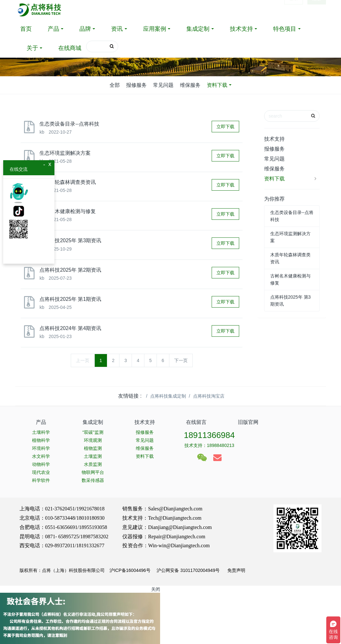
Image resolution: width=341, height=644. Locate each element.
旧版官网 (248, 422)
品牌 (85, 29)
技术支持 (241, 29)
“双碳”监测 (93, 432)
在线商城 (70, 48)
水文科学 (41, 456)
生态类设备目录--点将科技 (69, 124)
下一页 (181, 360)
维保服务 (190, 85)
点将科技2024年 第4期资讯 (70, 328)
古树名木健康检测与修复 (68, 211)
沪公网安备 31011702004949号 (188, 570)
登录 (294, 10)
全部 (115, 85)
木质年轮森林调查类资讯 (68, 182)
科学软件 (41, 480)
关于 (32, 48)
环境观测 (93, 440)
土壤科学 (41, 432)
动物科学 (41, 464)
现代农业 (41, 472)
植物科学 (41, 440)
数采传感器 (93, 480)
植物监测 (93, 448)
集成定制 (198, 29)
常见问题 (163, 85)
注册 (317, 10)
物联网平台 (93, 472)
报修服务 (136, 85)
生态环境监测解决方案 (65, 153)
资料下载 (217, 85)
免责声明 (236, 570)
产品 (53, 29)
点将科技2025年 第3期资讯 (70, 240)
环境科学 (41, 448)
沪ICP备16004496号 (130, 570)
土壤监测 (93, 456)
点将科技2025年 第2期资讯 (70, 270)
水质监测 (93, 464)
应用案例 (155, 29)
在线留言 (196, 422)
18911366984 (209, 435)
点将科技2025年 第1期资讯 (70, 299)
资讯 (117, 29)
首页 (26, 29)
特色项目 (285, 29)
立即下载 (225, 127)
